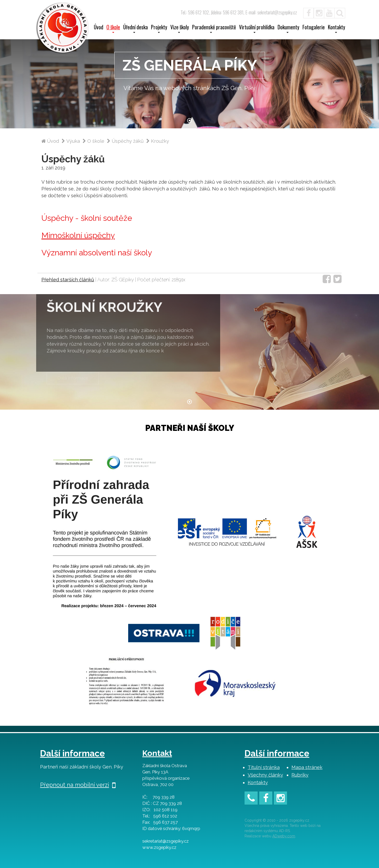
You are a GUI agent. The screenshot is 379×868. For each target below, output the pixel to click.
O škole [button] (113, 29)
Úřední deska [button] (136, 29)
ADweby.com (284, 836)
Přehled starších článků (68, 280)
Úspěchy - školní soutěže (87, 218)
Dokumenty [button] (288, 29)
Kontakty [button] (337, 29)
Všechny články (265, 775)
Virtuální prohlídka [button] (257, 29)
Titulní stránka (264, 767)
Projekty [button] (159, 29)
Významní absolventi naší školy (97, 253)
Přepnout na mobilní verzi (78, 785)
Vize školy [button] (180, 29)
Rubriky (300, 775)
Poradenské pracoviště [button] (214, 29)
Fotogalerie (314, 28)
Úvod (99, 28)
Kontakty (258, 782)
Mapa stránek (307, 767)
